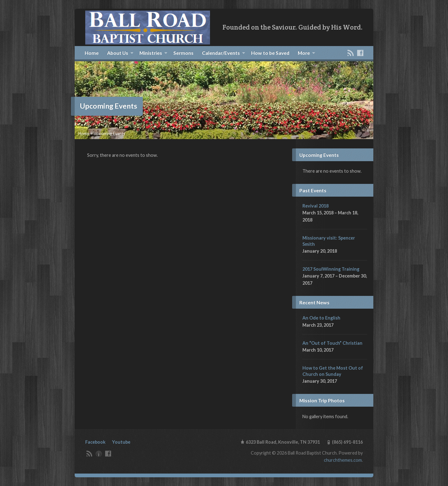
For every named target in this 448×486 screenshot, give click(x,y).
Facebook (95, 442)
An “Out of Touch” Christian (332, 343)
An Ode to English (321, 318)
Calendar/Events (221, 53)
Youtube (121, 442)
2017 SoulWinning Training (331, 269)
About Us (118, 53)
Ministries (151, 53)
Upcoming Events (109, 133)
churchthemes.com (343, 460)
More (304, 53)
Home (92, 53)
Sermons (183, 53)
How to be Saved (270, 53)
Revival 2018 (315, 206)
